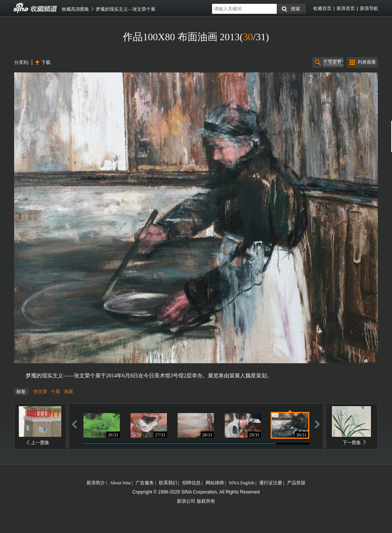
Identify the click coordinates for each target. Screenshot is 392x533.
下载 (46, 62)
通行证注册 (271, 483)
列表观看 (367, 62)
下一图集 (352, 443)
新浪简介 (96, 483)
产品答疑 (296, 483)
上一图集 (40, 443)
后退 (74, 424)
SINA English (241, 483)
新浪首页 (346, 8)
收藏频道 (21, 8)
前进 (317, 424)
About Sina (120, 483)
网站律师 (215, 483)
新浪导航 (369, 8)
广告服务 (145, 483)
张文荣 (40, 392)
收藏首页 (322, 8)
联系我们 (168, 483)
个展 (56, 392)
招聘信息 (191, 483)
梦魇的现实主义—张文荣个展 (126, 9)
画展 (69, 392)
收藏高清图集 (75, 9)
